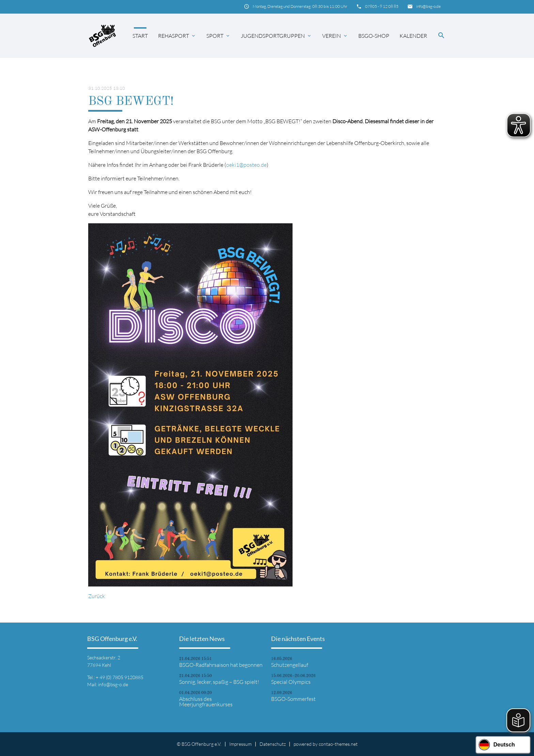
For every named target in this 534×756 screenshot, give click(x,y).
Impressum (240, 744)
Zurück (97, 596)
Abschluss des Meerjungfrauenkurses (206, 702)
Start (140, 36)
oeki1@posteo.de (246, 165)
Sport (218, 36)
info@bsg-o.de (428, 6)
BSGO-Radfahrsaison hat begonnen (221, 665)
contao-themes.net (338, 744)
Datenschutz (273, 744)
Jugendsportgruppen (276, 36)
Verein (335, 36)
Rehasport (177, 36)
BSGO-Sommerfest (293, 699)
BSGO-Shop (374, 36)
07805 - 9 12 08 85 (382, 6)
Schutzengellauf (290, 665)
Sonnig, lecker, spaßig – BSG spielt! (219, 682)
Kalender (413, 36)
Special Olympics (291, 682)
